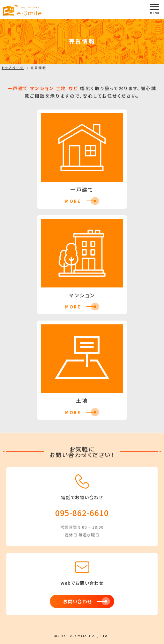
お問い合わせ (77, 601)
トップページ (13, 68)
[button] (154, 9)
